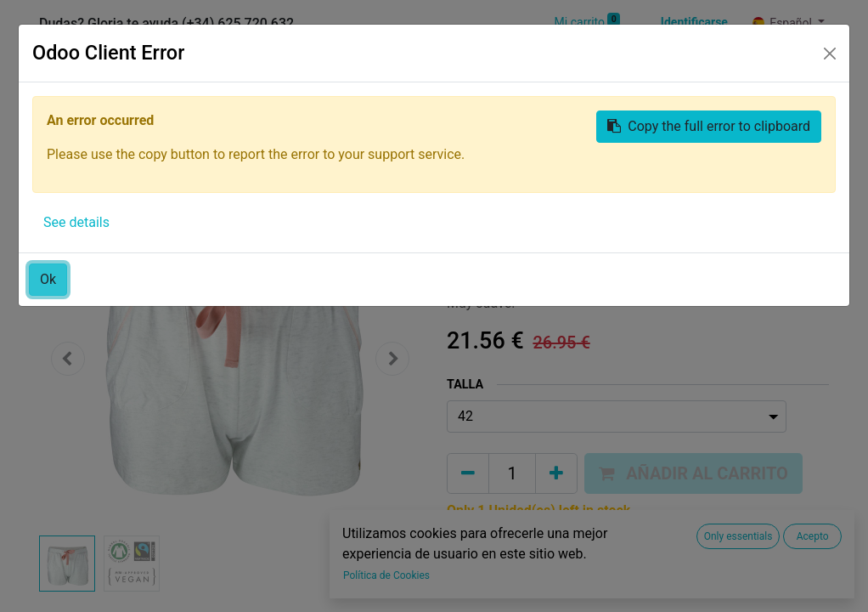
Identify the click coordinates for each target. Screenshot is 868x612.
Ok (48, 279)
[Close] (830, 54)
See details (76, 222)
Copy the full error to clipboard (709, 126)
